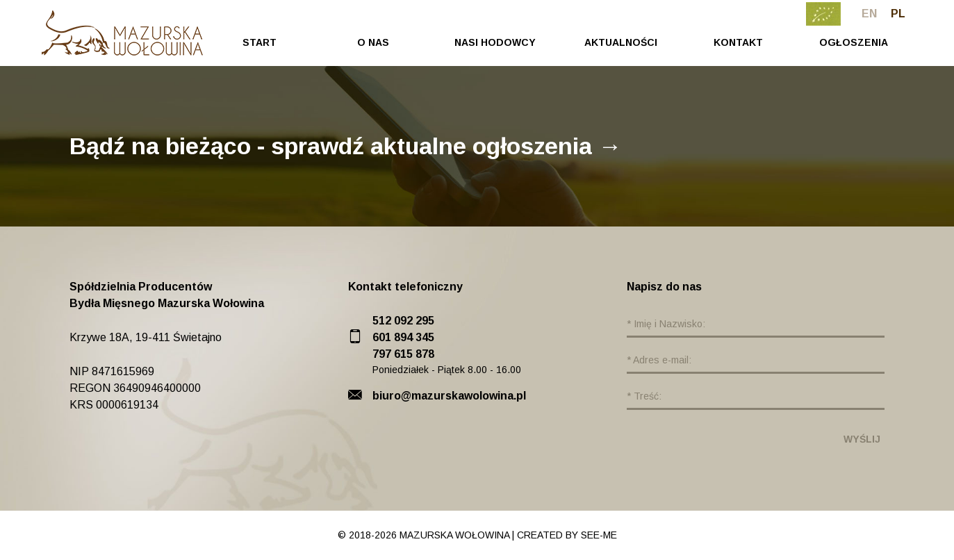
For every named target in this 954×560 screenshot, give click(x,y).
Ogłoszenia (854, 42)
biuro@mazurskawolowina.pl (449, 396)
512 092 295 (403, 321)
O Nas (373, 42)
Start (260, 42)
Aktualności (621, 42)
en (869, 14)
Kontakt (738, 42)
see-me (599, 535)
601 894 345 (403, 337)
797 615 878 (403, 354)
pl (898, 14)
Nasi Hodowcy (495, 42)
